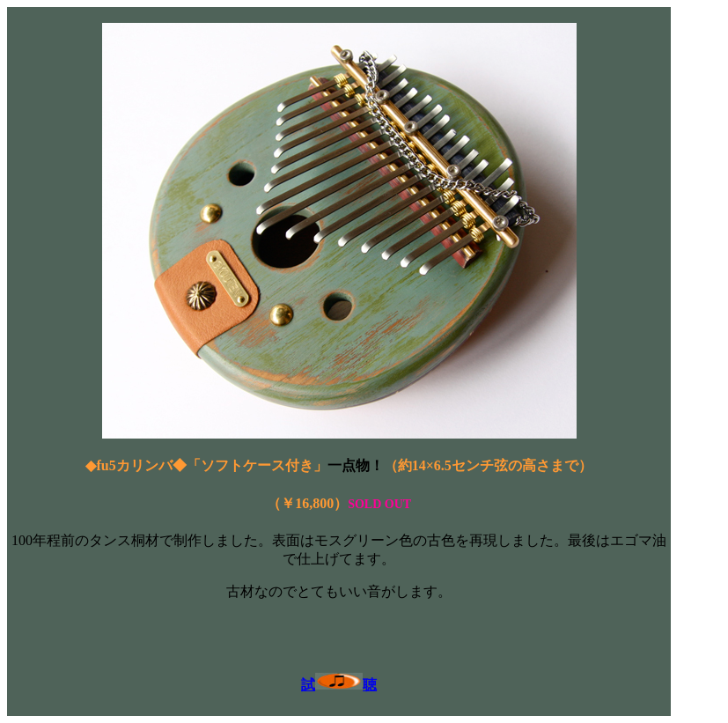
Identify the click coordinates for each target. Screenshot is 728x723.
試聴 (339, 685)
